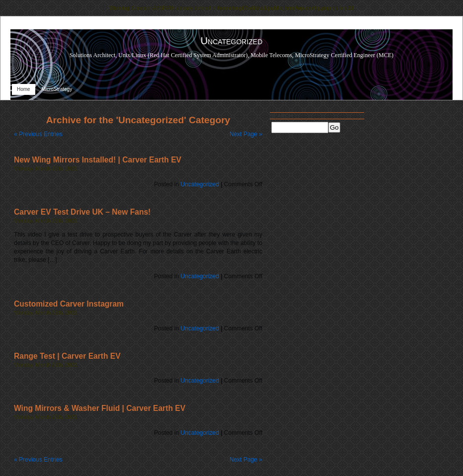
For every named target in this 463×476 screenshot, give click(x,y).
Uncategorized (199, 184)
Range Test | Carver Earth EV (67, 356)
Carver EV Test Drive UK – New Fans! (82, 212)
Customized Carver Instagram (69, 304)
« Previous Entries (38, 134)
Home (24, 89)
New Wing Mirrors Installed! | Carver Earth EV (98, 160)
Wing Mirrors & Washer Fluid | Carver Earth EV (100, 408)
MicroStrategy (57, 89)
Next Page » (246, 134)
